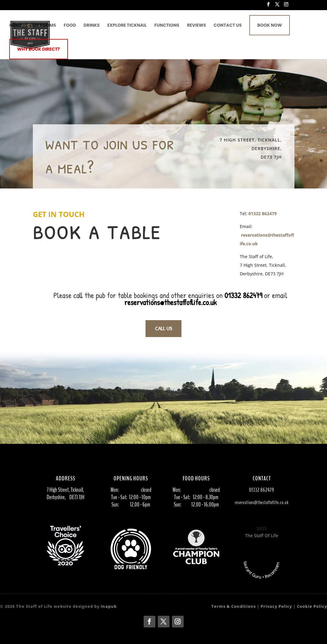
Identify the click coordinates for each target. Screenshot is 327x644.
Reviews (197, 26)
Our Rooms (43, 26)
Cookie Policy (312, 606)
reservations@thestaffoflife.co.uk (170, 302)
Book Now (270, 25)
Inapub (109, 606)
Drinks (91, 26)
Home (16, 26)
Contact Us (228, 26)
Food (70, 26)
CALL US (163, 328)
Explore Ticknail (127, 26)
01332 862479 (263, 213)
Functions (167, 26)
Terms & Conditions (234, 606)
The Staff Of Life (262, 535)
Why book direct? (39, 49)
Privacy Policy (276, 606)
